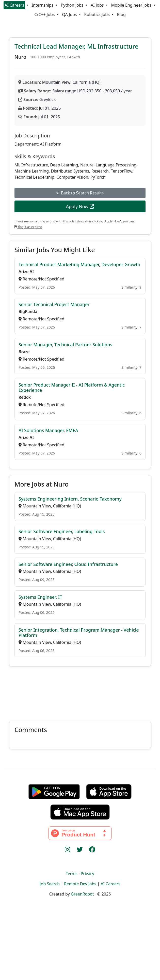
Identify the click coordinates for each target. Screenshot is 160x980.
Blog (121, 15)
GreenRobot (82, 894)
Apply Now (80, 206)
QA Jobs (69, 15)
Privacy (87, 874)
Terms (72, 874)
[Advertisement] (80, 691)
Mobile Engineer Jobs (131, 5)
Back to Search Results (80, 193)
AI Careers (14, 5)
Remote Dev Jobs (80, 884)
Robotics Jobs (97, 15)
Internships (42, 5)
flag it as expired (28, 227)
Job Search (50, 884)
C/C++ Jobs (44, 15)
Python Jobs (72, 5)
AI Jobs (97, 5)
